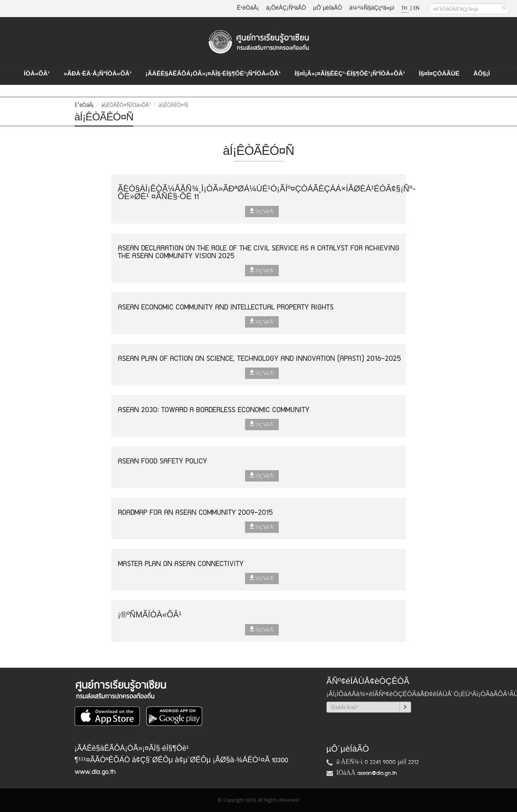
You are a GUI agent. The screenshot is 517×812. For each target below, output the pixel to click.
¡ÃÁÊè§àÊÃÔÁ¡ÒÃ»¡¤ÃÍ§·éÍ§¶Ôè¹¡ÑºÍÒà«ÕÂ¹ (213, 74)
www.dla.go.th (95, 772)
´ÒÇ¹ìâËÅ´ (262, 211)
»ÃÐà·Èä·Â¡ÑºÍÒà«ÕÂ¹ (98, 74)
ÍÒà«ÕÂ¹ (37, 74)
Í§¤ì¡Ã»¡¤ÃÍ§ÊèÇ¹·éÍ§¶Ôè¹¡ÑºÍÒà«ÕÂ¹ (350, 74)
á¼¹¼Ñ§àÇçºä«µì (372, 8)
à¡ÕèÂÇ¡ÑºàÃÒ (286, 8)
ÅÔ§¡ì (482, 74)
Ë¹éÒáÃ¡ (248, 8)
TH (405, 8)
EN (416, 8)
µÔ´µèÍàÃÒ (328, 8)
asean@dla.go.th (377, 773)
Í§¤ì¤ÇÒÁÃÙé (439, 74)
